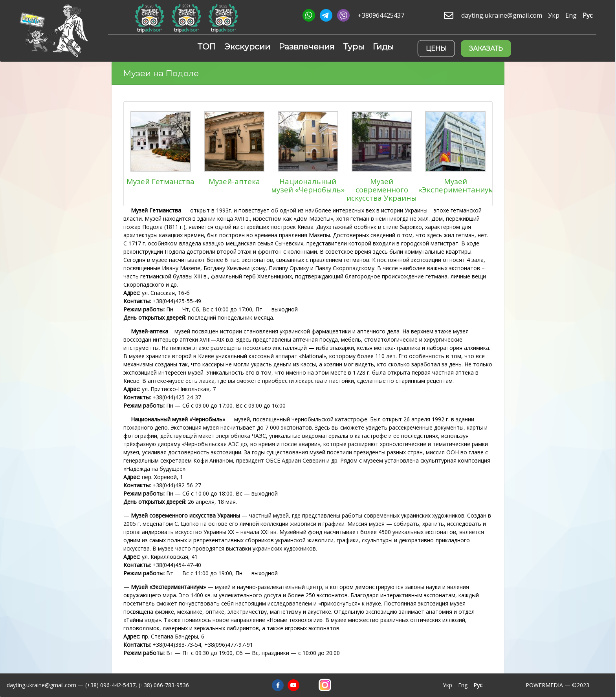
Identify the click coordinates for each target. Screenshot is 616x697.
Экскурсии (247, 47)
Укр (554, 15)
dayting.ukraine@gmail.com (502, 16)
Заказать (486, 48)
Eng (571, 15)
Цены (436, 48)
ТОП (207, 47)
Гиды (383, 47)
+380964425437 (381, 16)
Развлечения (307, 47)
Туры (354, 47)
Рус (588, 15)
